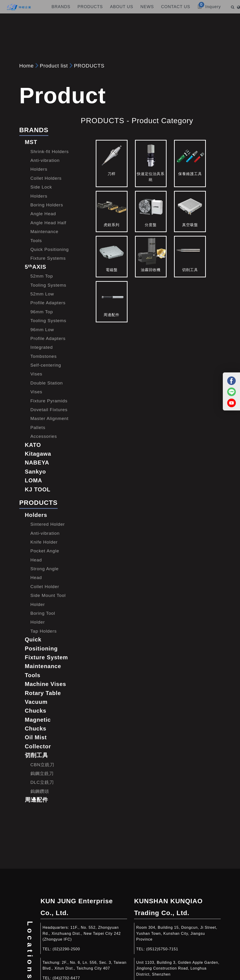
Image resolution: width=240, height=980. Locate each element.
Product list (54, 66)
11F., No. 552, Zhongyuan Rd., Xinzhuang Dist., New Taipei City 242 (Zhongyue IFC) (82, 933)
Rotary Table (43, 693)
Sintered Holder (48, 524)
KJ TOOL (38, 489)
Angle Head (43, 214)
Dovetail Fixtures (49, 410)
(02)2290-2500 (66, 949)
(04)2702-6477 (66, 978)
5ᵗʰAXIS (36, 267)
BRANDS (34, 130)
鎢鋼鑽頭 (40, 791)
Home (27, 66)
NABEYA (37, 463)
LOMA (34, 480)
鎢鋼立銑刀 (42, 773)
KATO (33, 445)
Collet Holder (45, 587)
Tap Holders (44, 631)
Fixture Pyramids (49, 401)
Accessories (44, 436)
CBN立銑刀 (43, 765)
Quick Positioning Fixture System (46, 648)
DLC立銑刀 (42, 782)
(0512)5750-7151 (162, 949)
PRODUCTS (89, 66)
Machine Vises (46, 684)
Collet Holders (46, 178)
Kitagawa (38, 454)
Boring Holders (47, 205)
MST (31, 142)
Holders (36, 515)
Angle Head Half (48, 223)
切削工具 (36, 755)
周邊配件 (36, 800)
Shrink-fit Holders (50, 152)
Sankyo (35, 472)
